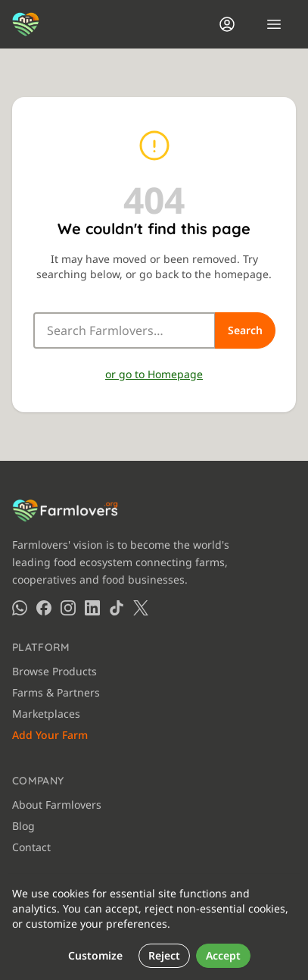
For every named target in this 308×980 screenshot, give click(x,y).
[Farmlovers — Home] (26, 24)
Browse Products (54, 671)
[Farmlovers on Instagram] (68, 608)
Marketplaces (46, 714)
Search (245, 330)
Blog (23, 826)
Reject (164, 955)
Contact (31, 847)
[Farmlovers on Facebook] (44, 608)
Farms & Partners (56, 692)
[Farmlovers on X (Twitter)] (141, 608)
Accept (223, 955)
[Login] (227, 24)
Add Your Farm (50, 735)
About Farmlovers (57, 805)
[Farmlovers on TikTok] (117, 608)
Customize (95, 955)
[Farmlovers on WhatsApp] (20, 608)
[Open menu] (274, 24)
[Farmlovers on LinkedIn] (92, 608)
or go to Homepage (154, 374)
